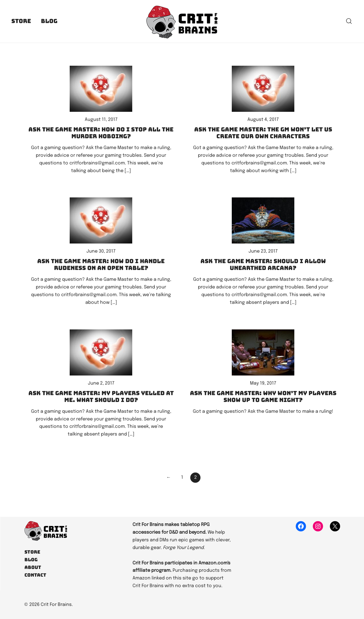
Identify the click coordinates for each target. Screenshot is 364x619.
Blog (49, 21)
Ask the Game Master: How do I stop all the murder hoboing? (101, 133)
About (33, 567)
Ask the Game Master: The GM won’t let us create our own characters (263, 133)
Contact (35, 575)
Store (21, 21)
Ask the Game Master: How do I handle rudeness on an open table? (101, 265)
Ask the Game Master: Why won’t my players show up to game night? (263, 397)
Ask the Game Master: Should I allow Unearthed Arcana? (263, 265)
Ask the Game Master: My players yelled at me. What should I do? (101, 397)
